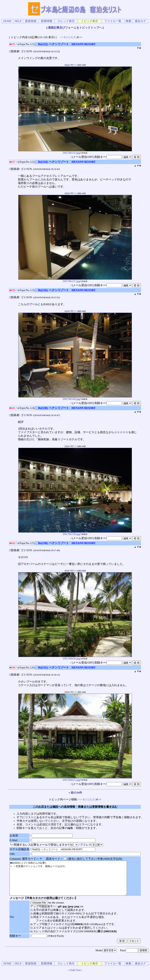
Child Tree (75, 977)
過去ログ (140, 21)
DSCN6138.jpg (75, 533)
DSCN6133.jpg (75, 152)
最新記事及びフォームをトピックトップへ (75, 28)
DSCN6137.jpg (75, 280)
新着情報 (47, 21)
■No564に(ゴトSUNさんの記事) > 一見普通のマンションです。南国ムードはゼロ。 (75, 882)
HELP (18, 21)
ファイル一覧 (113, 21)
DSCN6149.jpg (75, 398)
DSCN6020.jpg (75, 657)
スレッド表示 (66, 21)
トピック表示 (89, 21)
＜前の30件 (75, 793)
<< (62, 37)
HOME (7, 21)
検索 (128, 21)
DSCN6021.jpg (75, 779)
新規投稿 (31, 21)
